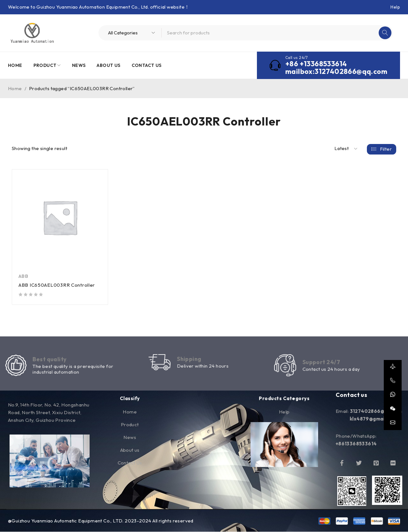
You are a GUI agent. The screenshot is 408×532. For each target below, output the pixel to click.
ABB (23, 276)
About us (130, 450)
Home (15, 88)
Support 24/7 (321, 362)
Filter (386, 149)
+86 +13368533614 (316, 64)
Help (395, 7)
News (130, 438)
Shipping (190, 359)
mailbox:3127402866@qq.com (336, 71)
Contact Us (130, 463)
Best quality (50, 359)
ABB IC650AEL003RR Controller (57, 285)
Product (130, 425)
